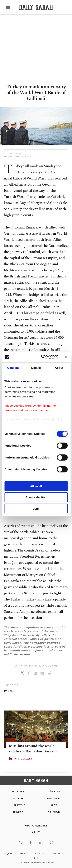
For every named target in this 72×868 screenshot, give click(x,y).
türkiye (8, 691)
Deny (36, 508)
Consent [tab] (13, 368)
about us (40, 854)
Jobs (10, 854)
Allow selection (36, 497)
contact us (58, 854)
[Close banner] (66, 357)
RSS (36, 858)
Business (54, 798)
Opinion (54, 812)
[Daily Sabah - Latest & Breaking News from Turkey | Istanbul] (36, 7)
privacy (24, 854)
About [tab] (59, 368)
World (18, 798)
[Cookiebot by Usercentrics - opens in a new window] (43, 357)
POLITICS (18, 792)
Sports (18, 812)
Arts (54, 805)
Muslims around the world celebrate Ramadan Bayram (33, 749)
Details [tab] (36, 368)
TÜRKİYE (54, 792)
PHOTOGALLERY (23, 759)
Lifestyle (18, 805)
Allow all (36, 486)
